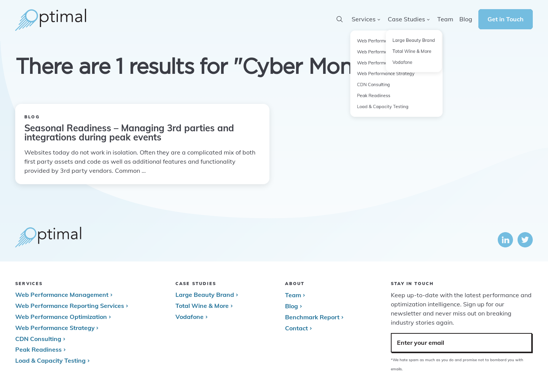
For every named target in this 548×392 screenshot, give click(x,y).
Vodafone (190, 317)
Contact (296, 328)
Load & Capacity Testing (50, 360)
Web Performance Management (62, 295)
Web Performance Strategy (55, 328)
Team (293, 295)
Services (364, 19)
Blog (292, 306)
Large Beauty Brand (205, 295)
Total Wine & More (202, 306)
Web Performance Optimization (61, 317)
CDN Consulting (38, 339)
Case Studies (406, 19)
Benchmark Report (312, 317)
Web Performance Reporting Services (70, 306)
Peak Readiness (38, 349)
